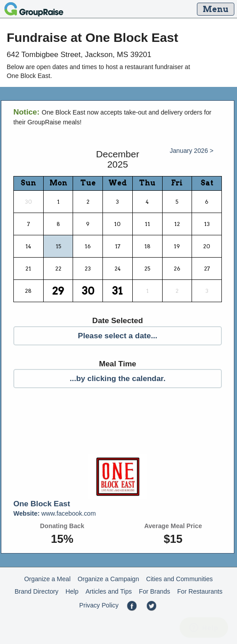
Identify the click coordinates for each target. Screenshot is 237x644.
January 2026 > (192, 151)
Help (72, 591)
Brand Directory (37, 591)
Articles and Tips (109, 591)
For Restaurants (200, 591)
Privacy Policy (99, 605)
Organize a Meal (47, 579)
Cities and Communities (180, 579)
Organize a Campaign (108, 579)
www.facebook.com (55, 513)
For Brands (155, 591)
